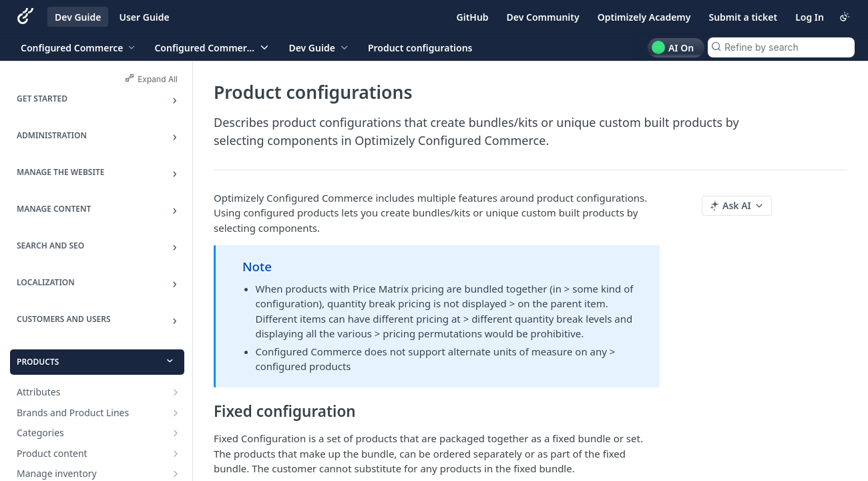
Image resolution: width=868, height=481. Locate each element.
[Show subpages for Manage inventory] (176, 474)
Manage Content (54, 209)
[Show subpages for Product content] (176, 454)
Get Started (42, 99)
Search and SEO (50, 246)
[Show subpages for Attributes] (176, 392)
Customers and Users (64, 319)
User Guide (144, 17)
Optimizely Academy (644, 17)
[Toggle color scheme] (845, 17)
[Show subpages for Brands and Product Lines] (176, 413)
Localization (46, 282)
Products (38, 362)
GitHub (473, 17)
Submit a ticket (743, 17)
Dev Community (543, 17)
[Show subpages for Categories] (176, 433)
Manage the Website (60, 172)
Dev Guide (78, 17)
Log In (810, 17)
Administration (52, 135)
